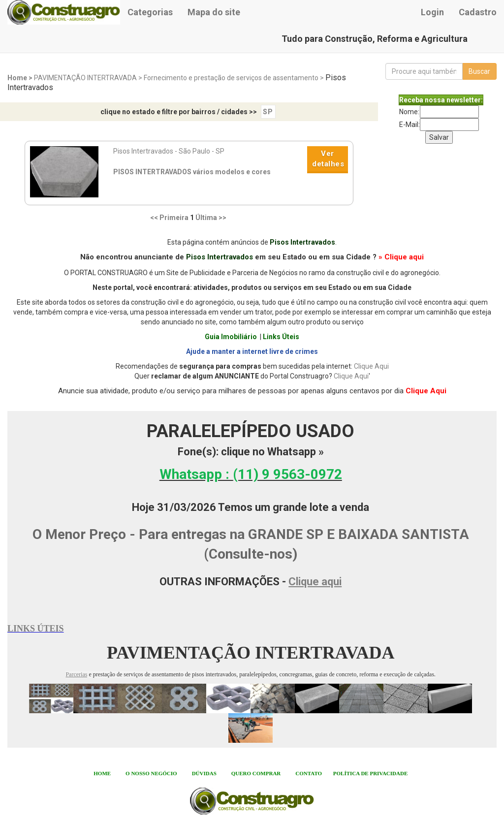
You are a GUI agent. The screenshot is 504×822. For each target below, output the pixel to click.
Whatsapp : (251, 474)
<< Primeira (169, 218)
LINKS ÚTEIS (36, 629)
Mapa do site (214, 12)
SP (268, 112)
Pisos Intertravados (302, 242)
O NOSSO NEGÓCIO (151, 773)
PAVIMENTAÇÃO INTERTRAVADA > (89, 78)
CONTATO (309, 773)
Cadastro (478, 12)
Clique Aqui (371, 366)
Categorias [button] (150, 12)
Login (432, 12)
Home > (21, 78)
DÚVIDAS (204, 773)
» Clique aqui (401, 257)
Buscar (479, 71)
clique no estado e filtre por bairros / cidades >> (179, 112)
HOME (102, 773)
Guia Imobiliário (231, 337)
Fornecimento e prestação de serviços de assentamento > (235, 78)
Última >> (211, 218)
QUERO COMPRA (254, 773)
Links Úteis (281, 337)
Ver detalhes (328, 159)
